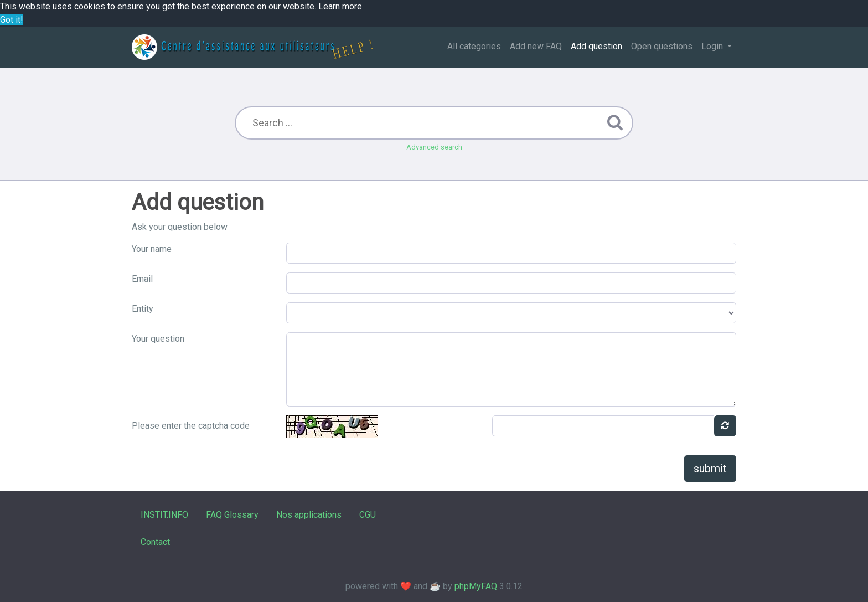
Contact (155, 542)
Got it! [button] (12, 20)
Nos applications (309, 515)
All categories (474, 46)
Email (142, 279)
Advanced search (434, 147)
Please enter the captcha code (191, 426)
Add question (596, 46)
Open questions (662, 46)
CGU (368, 515)
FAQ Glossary (232, 515)
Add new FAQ (536, 46)
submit (710, 469)
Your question (158, 339)
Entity (143, 309)
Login (713, 46)
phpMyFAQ (476, 586)
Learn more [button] (340, 6)
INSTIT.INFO (164, 515)
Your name (152, 249)
